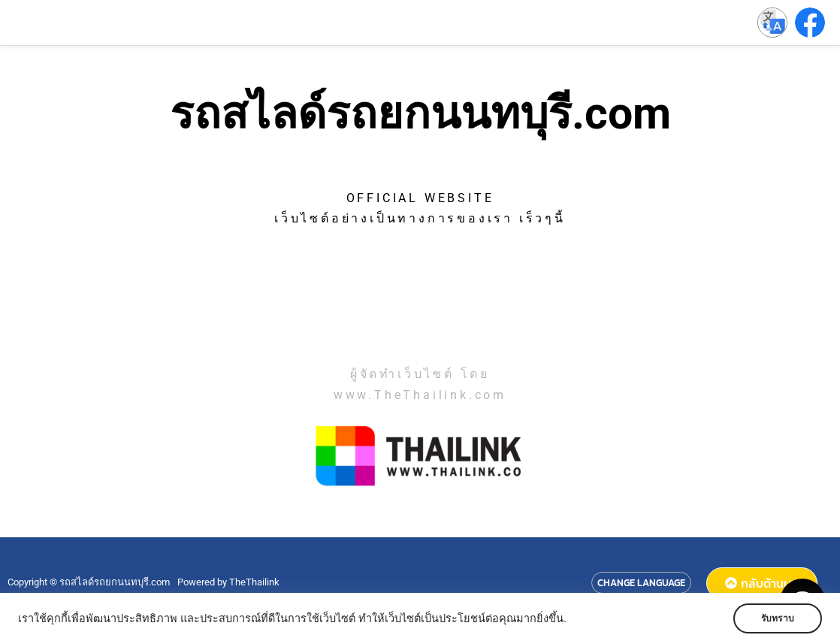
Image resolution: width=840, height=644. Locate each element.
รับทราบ (778, 618)
